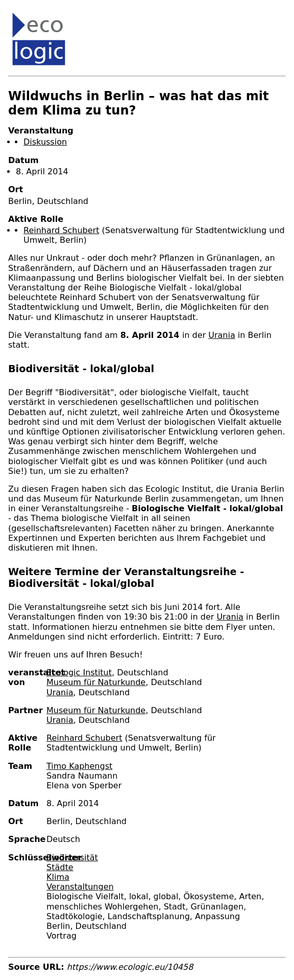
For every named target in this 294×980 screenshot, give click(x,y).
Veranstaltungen (80, 887)
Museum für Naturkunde (96, 682)
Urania (222, 335)
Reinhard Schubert (61, 230)
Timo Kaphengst (79, 766)
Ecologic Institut (79, 673)
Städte (60, 867)
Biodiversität (72, 858)
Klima (58, 877)
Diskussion (45, 142)
